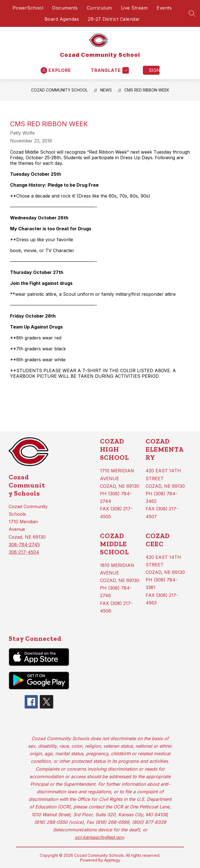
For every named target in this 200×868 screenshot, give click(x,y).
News (106, 90)
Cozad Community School (59, 90)
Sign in (154, 70)
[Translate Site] (109, 70)
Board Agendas (62, 19)
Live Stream (134, 8)
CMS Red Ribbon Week (147, 90)
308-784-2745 (24, 545)
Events (164, 8)
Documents (65, 8)
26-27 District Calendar (114, 19)
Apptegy (112, 860)
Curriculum (99, 8)
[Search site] (192, 13)
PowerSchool (28, 8)
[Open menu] (56, 70)
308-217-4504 (24, 552)
